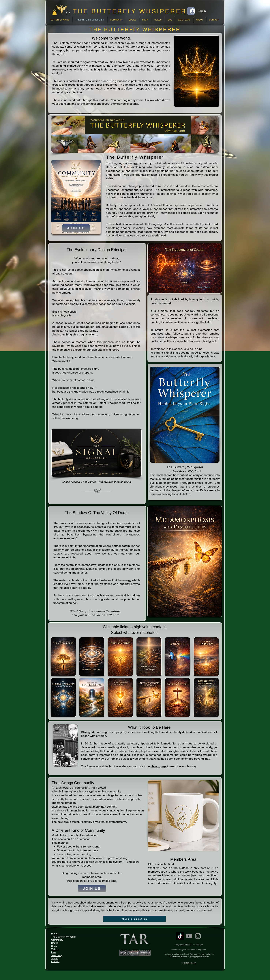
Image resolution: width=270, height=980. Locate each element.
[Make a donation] (134, 919)
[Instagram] (198, 936)
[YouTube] (189, 936)
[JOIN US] (76, 228)
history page (159, 766)
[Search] (68, 13)
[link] (55, 12)
